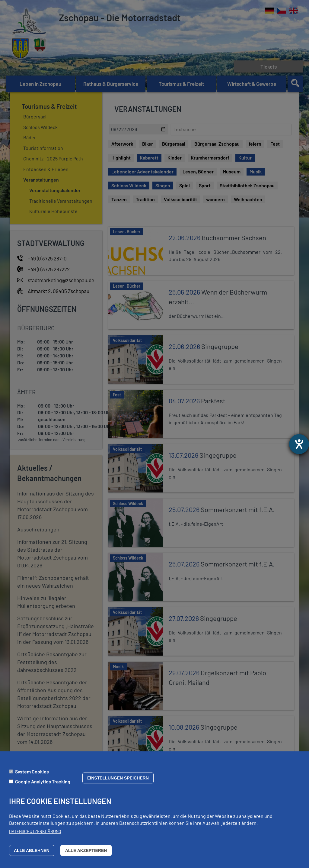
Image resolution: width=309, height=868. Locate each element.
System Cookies (32, 771)
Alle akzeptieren (86, 850)
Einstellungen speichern (118, 778)
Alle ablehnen (32, 850)
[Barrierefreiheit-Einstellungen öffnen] (299, 444)
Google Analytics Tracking (43, 781)
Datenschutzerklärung (35, 832)
